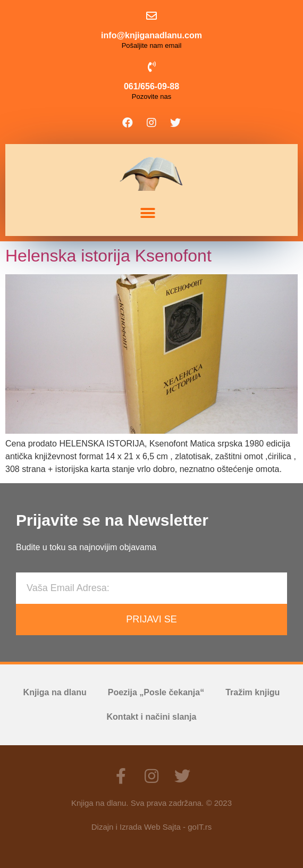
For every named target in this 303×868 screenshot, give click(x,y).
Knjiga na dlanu (55, 692)
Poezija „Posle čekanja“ (156, 692)
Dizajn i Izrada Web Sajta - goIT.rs (151, 827)
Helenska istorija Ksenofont (108, 256)
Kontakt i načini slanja (152, 717)
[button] (148, 213)
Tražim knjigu (252, 692)
